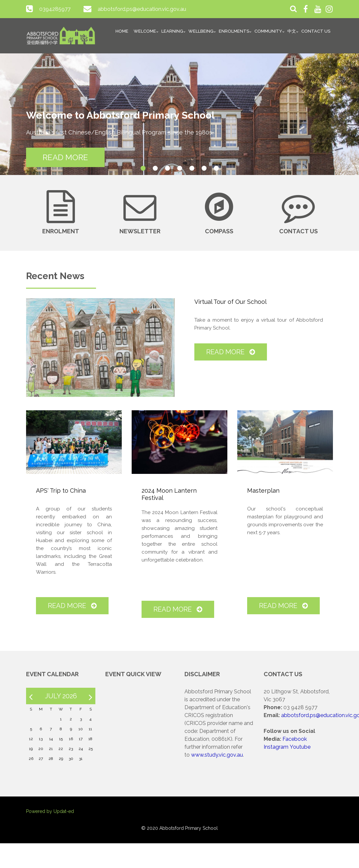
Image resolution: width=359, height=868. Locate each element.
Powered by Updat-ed (50, 811)
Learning (172, 31)
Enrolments (234, 31)
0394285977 (55, 9)
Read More (231, 352)
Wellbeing (201, 31)
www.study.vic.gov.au (217, 755)
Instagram (276, 747)
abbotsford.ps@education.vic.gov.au (142, 9)
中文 (292, 31)
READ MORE (65, 157)
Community (268, 31)
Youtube (300, 747)
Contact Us (316, 31)
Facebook (295, 739)
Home (122, 31)
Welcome (145, 31)
